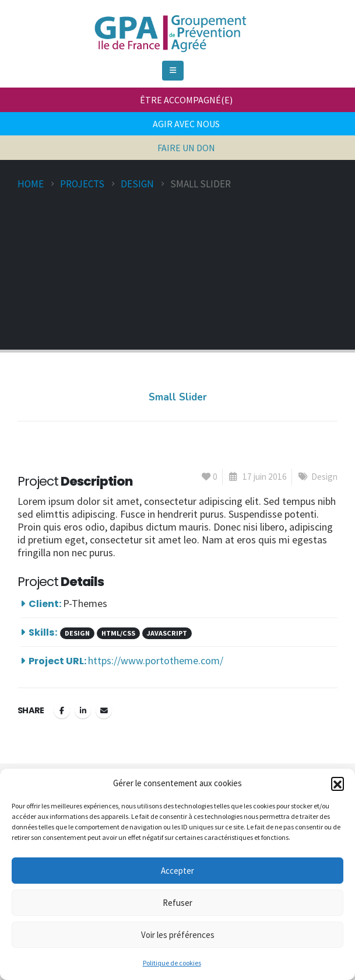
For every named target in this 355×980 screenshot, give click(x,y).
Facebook (62, 710)
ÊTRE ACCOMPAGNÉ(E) (186, 100)
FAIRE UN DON (186, 148)
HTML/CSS (118, 633)
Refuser (177, 903)
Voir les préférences (178, 935)
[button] (338, 783)
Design (324, 477)
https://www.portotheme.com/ (156, 660)
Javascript (167, 633)
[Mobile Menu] (173, 71)
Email (104, 710)
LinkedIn (83, 710)
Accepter (177, 871)
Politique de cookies (172, 963)
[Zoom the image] (169, 14)
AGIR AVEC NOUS (186, 124)
